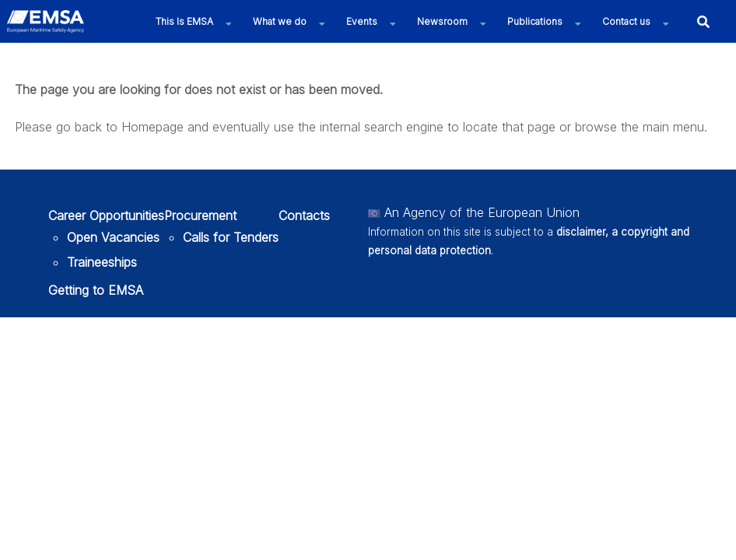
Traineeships (102, 262)
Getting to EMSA (96, 290)
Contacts (304, 215)
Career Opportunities (106, 215)
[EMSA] (46, 22)
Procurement (200, 215)
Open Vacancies (113, 237)
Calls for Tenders (231, 237)
